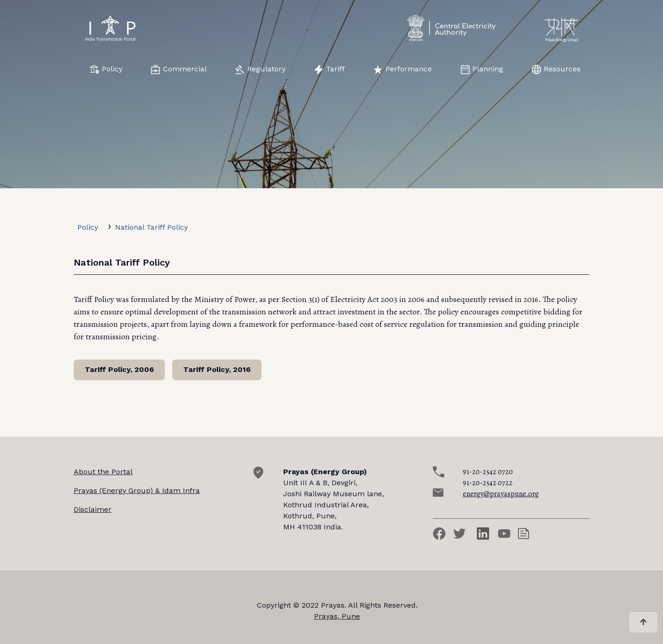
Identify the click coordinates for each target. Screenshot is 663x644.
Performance (403, 69)
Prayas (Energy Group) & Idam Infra (137, 490)
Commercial (179, 69)
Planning (482, 69)
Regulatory (260, 69)
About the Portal (103, 472)
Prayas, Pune (337, 616)
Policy (106, 69)
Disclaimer (93, 509)
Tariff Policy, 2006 (119, 369)
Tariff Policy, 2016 (217, 369)
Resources (556, 69)
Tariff (329, 69)
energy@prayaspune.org (501, 494)
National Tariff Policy (151, 227)
